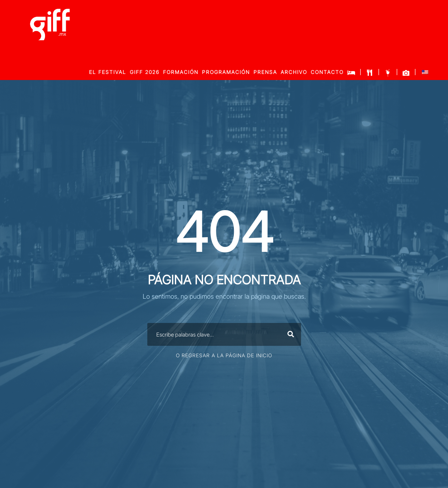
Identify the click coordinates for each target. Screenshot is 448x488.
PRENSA (265, 72)
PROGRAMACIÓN (226, 72)
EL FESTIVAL (108, 72)
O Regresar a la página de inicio (224, 355)
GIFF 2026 (145, 72)
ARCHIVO (294, 72)
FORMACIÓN (181, 72)
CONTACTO (327, 72)
